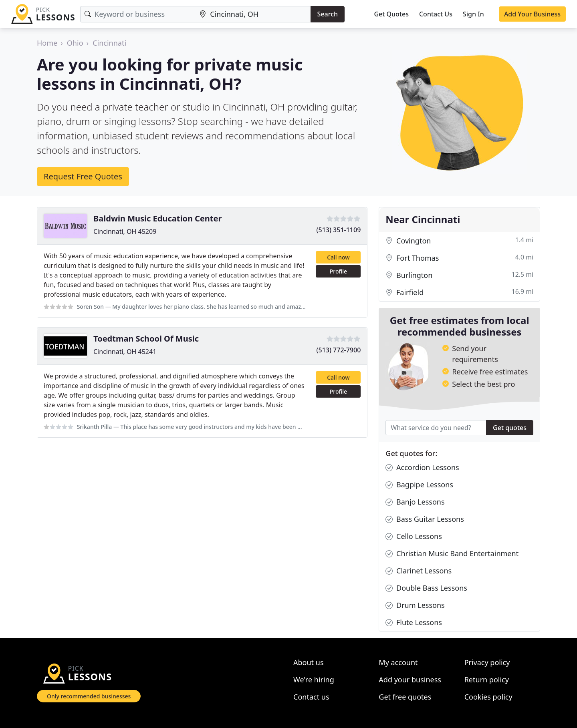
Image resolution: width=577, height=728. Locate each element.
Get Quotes (391, 14)
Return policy (487, 680)
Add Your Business (532, 14)
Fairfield (459, 293)
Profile (338, 271)
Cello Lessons (414, 536)
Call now (338, 257)
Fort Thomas (459, 258)
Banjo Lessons (415, 502)
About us (309, 662)
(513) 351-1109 (339, 230)
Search (328, 14)
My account (398, 662)
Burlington (459, 275)
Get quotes (510, 428)
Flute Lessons (414, 622)
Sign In (473, 14)
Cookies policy (488, 697)
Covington (459, 241)
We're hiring (314, 680)
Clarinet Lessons (419, 571)
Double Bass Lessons (426, 588)
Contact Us (436, 14)
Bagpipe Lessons (419, 485)
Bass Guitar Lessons (425, 519)
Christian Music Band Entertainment (452, 554)
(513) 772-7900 (339, 350)
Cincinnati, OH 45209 (125, 231)
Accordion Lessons (422, 468)
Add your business (410, 680)
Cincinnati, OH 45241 (125, 352)
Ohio (75, 43)
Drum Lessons (415, 605)
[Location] (253, 14)
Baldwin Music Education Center (157, 218)
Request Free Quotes (83, 176)
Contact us (311, 697)
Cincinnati (109, 43)
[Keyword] (138, 14)
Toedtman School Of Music (146, 339)
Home (47, 43)
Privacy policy (487, 662)
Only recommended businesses (89, 696)
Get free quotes (405, 697)
